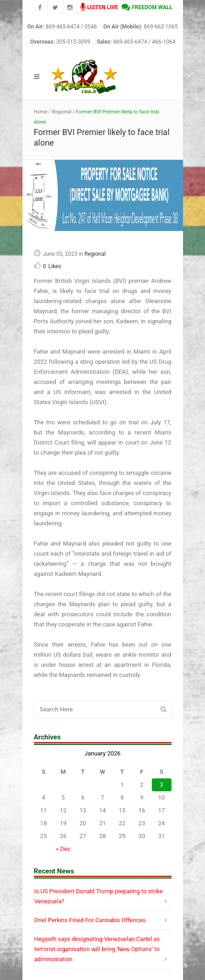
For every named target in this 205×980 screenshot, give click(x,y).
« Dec (63, 849)
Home (41, 112)
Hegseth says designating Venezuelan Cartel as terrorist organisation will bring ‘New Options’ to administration (97, 949)
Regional (61, 112)
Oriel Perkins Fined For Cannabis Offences (90, 920)
